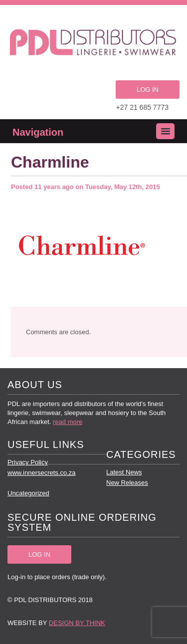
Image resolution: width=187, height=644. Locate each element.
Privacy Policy (28, 462)
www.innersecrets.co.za (42, 473)
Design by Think (77, 623)
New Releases (127, 483)
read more (68, 422)
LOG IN (148, 90)
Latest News (124, 472)
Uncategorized (28, 493)
